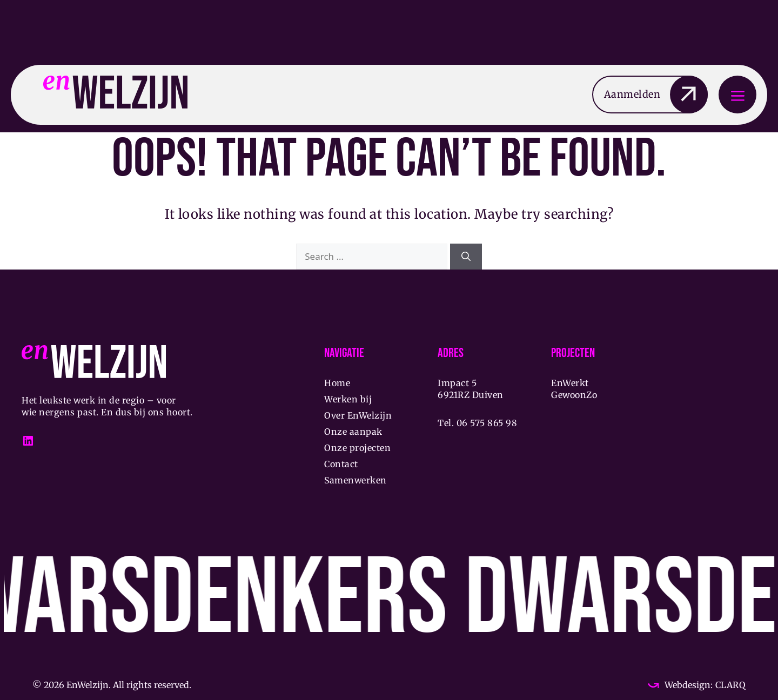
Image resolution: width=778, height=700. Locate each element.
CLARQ (729, 685)
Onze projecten (357, 448)
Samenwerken (356, 480)
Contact (341, 464)
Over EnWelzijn (358, 415)
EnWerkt (570, 383)
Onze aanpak (353, 432)
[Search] (466, 257)
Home (337, 383)
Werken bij (348, 399)
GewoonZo (574, 395)
